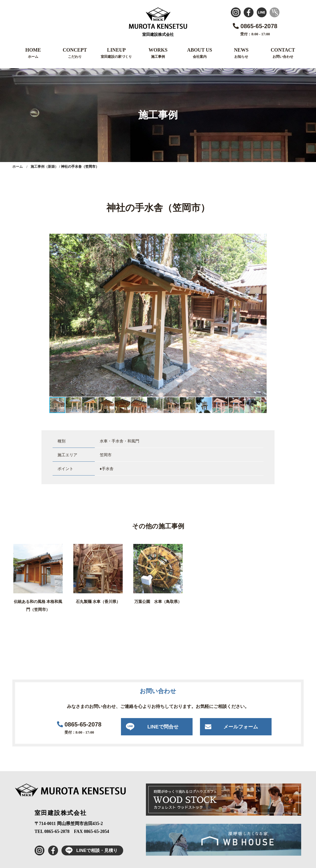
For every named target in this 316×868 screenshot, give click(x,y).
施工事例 (158, 57)
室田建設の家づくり (116, 57)
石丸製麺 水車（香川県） (98, 602)
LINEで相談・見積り (89, 850)
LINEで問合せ (163, 727)
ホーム (33, 57)
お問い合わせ (283, 57)
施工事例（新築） (44, 167)
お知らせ (241, 57)
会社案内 (200, 57)
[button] (262, 238)
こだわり (75, 57)
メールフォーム (241, 727)
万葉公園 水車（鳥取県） (158, 602)
